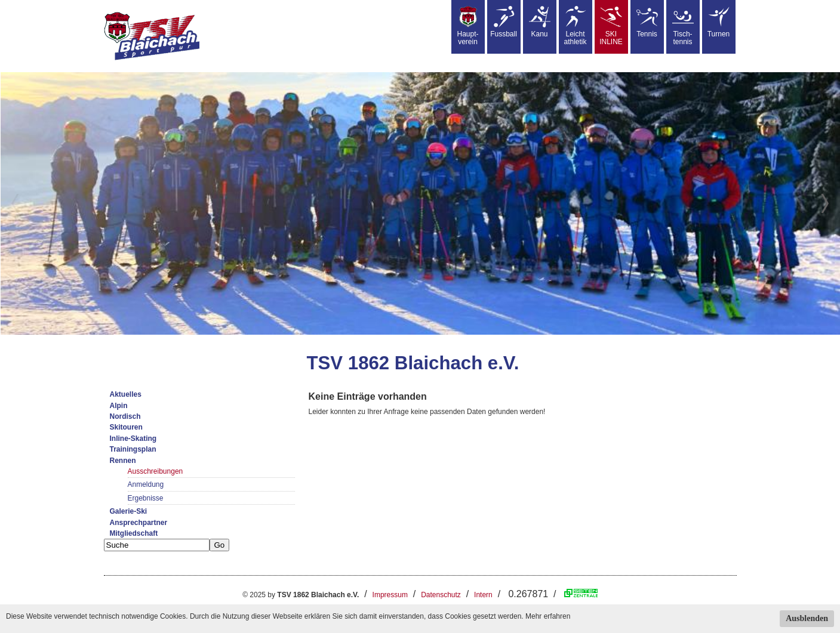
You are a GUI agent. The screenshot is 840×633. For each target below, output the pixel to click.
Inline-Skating (133, 439)
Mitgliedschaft (134, 533)
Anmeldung (146, 484)
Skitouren (126, 427)
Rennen (123, 461)
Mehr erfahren (548, 616)
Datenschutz (441, 595)
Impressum (390, 595)
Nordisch (125, 416)
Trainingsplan (133, 449)
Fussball (504, 22)
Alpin (119, 406)
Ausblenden (807, 618)
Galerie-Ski (129, 511)
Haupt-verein (467, 26)
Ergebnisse (146, 498)
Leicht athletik (575, 26)
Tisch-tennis (683, 26)
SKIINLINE (611, 26)
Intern (483, 595)
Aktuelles (126, 394)
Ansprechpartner (139, 523)
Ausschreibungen (156, 471)
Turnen (719, 22)
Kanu (540, 22)
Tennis (647, 22)
